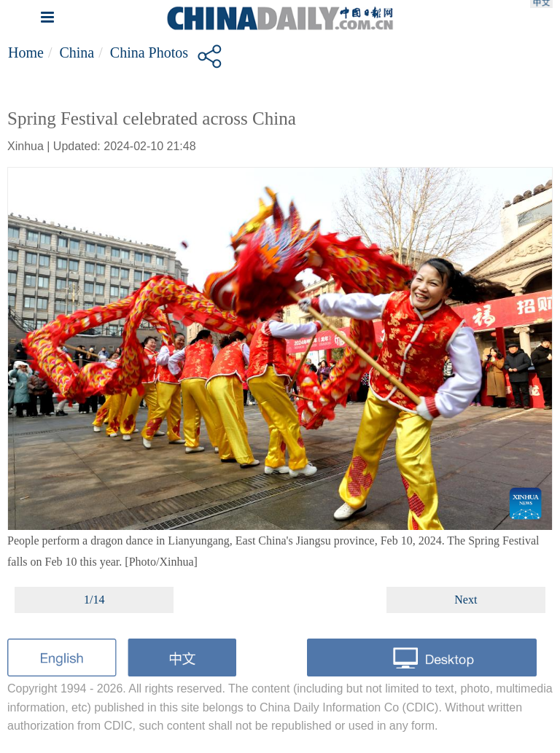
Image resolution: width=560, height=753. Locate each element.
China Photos (149, 52)
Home (26, 52)
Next (466, 600)
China (77, 52)
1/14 (94, 600)
